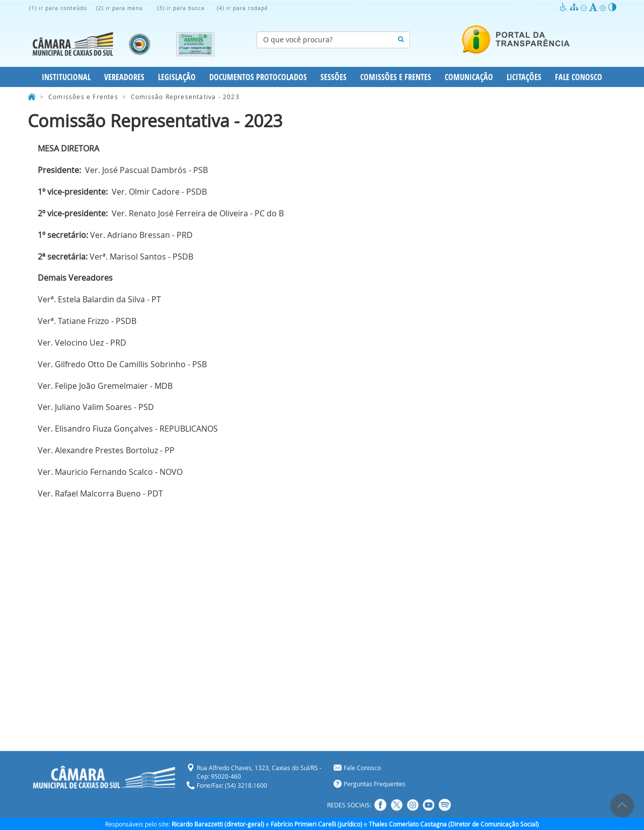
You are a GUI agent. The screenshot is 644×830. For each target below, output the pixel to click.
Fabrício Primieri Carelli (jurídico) (316, 824)
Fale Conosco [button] (579, 77)
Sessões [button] (334, 77)
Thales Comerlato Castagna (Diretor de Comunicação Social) (454, 824)
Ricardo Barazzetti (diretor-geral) (218, 824)
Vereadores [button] (124, 77)
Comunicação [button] (469, 77)
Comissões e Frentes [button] (396, 77)
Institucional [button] (66, 77)
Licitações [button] (524, 77)
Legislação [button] (177, 77)
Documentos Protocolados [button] (258, 77)
